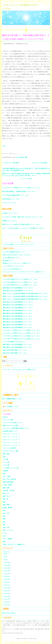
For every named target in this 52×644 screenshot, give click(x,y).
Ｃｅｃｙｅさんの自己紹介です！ (12, 269)
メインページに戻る (26, 179)
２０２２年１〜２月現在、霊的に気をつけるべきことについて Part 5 (23, 217)
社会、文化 (6, 513)
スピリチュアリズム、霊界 (11, 451)
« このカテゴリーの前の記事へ (11, 163)
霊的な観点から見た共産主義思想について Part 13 (18, 291)
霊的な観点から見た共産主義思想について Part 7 (17, 316)
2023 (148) (6, 568)
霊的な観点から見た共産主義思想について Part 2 (17, 344)
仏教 (4, 457)
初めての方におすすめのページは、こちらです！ (17, 255)
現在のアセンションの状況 (11, 425)
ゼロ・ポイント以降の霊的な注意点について (16, 428)
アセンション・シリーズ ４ (11, 442)
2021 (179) (6, 574)
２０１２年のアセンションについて (13, 266)
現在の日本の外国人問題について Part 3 (15, 353)
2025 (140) (6, 562)
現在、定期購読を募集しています (12, 399)
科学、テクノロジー (9, 530)
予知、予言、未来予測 (9, 479)
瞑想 (4, 502)
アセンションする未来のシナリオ (12, 423)
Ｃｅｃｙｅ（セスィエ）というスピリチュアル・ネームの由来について (23, 272)
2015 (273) (6, 591)
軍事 (4, 519)
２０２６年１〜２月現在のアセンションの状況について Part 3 (21, 333)
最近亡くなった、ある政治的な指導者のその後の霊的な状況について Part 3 (25, 293)
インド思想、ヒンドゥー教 (11, 468)
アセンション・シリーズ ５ (11, 445)
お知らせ (5, 417)
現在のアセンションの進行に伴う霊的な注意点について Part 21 (21, 224)
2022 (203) (6, 571)
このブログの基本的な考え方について (14, 252)
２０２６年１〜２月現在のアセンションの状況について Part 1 (21, 339)
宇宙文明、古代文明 (9, 491)
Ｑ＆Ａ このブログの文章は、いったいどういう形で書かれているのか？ (23, 228)
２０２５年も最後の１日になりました (14, 342)
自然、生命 (6, 527)
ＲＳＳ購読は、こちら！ (12, 407)
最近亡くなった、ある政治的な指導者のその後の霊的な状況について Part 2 (25, 296)
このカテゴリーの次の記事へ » (41, 163)
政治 (4, 510)
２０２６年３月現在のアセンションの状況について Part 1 (20, 285)
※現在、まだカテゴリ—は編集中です (14, 544)
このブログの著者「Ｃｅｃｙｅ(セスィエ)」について (18, 244)
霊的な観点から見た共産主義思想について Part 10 (18, 308)
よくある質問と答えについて (11, 258)
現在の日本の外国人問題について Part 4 (15, 350)
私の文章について (8, 261)
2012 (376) (6, 599)
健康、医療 (6, 488)
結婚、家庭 (6, 505)
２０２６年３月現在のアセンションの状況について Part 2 (20, 282)
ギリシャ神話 (7, 476)
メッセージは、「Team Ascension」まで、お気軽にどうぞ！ (19, 370)
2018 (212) (6, 582)
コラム (5, 533)
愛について (6, 493)
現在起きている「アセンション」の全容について (17, 263)
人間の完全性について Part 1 (11, 199)
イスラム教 (6, 465)
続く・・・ (7, 146)
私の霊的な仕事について (10, 431)
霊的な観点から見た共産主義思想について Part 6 (17, 319)
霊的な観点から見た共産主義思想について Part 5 (17, 322)
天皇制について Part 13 (9, 221)
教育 (26, 157)
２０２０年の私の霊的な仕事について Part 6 (15, 195)
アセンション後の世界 (9, 448)
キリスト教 (6, 462)
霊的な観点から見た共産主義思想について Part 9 (17, 311)
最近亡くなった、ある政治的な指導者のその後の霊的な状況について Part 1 (25, 299)
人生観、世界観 (7, 485)
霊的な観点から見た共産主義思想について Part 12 (18, 302)
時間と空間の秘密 (8, 482)
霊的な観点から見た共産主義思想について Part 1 (17, 347)
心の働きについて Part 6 (10, 213)
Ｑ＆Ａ (5, 536)
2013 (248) (6, 596)
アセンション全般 (8, 420)
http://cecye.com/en (9, 613)
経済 (4, 516)
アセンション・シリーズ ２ (11, 437)
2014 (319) (6, 593)
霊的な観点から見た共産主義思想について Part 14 (18, 288)
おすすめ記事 (20, 157)
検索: (4, 361)
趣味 (4, 542)
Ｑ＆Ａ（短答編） (8, 539)
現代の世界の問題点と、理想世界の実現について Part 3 (19, 191)
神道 (4, 474)
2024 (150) (6, 565)
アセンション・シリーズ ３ (11, 440)
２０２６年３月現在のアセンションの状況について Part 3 (20, 279)
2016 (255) (6, 588)
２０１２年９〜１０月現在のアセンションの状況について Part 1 (21, 188)
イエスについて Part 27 (9, 203)
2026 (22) (6, 552)
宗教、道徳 (6, 454)
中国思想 (5, 471)
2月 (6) (5, 557)
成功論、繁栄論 (7, 508)
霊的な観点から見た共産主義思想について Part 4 (17, 325)
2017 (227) (6, 585)
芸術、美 (5, 499)
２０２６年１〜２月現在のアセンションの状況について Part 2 (21, 336)
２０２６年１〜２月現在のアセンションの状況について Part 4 (21, 330)
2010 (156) (6, 605)
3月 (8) (5, 554)
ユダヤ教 (5, 459)
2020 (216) (6, 577)
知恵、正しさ (7, 496)
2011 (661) (6, 602)
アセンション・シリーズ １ (11, 434)
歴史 (4, 522)
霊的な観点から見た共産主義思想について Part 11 (18, 305)
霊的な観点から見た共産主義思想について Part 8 (17, 313)
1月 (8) (5, 559)
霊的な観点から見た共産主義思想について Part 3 (17, 327)
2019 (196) (6, 579)
